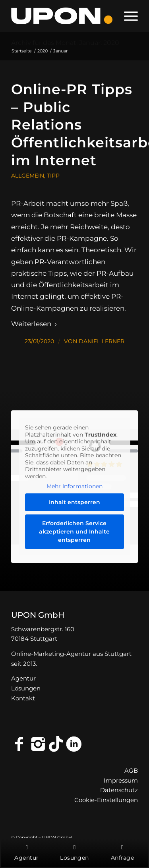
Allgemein (28, 176)
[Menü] (127, 16)
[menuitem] (127, 16)
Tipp (53, 176)
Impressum (121, 780)
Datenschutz (119, 790)
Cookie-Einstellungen (106, 800)
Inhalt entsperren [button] (74, 502)
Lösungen (26, 688)
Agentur (23, 678)
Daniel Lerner (102, 341)
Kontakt (23, 698)
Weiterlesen (34, 324)
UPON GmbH (38, 615)
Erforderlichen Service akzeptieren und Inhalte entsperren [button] (75, 532)
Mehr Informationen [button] (74, 486)
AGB (131, 770)
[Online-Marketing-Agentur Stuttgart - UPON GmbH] (62, 16)
